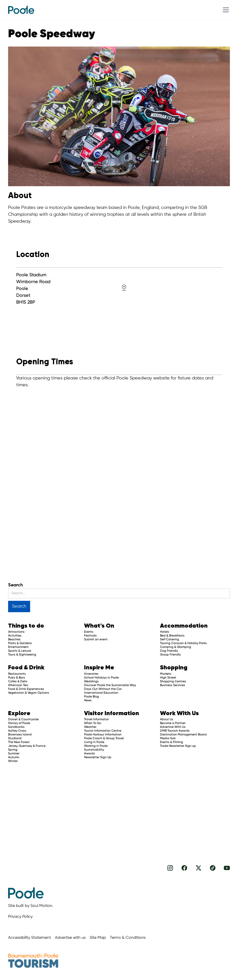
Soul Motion (41, 906)
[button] (225, 10)
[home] (21, 10)
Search (15, 585)
